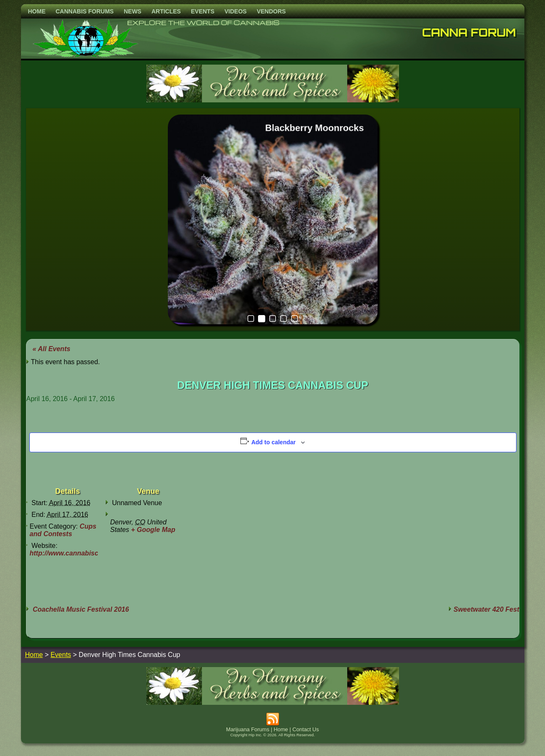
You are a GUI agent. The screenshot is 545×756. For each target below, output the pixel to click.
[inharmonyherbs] (273, 100)
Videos (236, 11)
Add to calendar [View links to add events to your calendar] (274, 442)
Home (37, 11)
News (133, 11)
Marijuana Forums (248, 729)
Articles (166, 11)
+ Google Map (153, 530)
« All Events (52, 349)
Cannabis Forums (85, 11)
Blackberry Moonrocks (314, 128)
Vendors (271, 11)
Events (203, 11)
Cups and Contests (63, 530)
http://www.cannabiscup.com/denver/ (89, 553)
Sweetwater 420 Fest (486, 609)
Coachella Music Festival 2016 (80, 609)
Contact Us (306, 729)
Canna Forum (469, 32)
